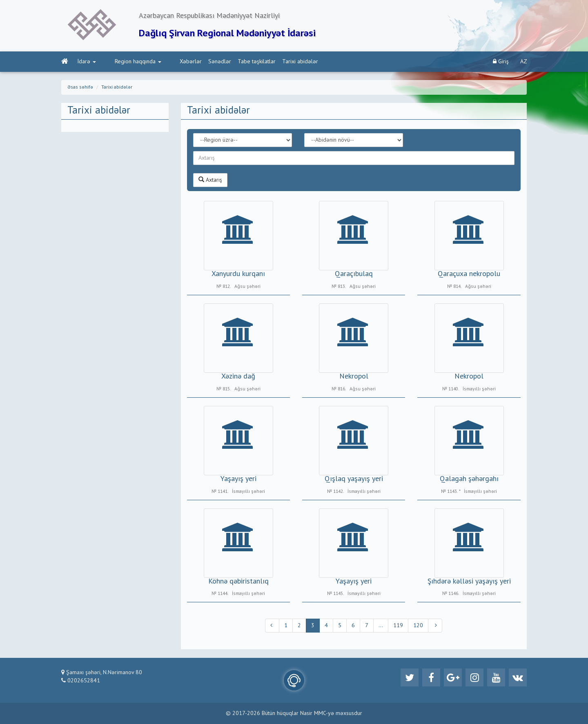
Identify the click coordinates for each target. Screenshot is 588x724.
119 (398, 626)
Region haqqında (126, 62)
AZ (524, 62)
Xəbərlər (167, 62)
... (381, 626)
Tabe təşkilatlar (233, 62)
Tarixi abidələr (276, 62)
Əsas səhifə (80, 87)
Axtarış (210, 180)
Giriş (501, 61)
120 (418, 626)
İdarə (87, 62)
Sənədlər (196, 62)
